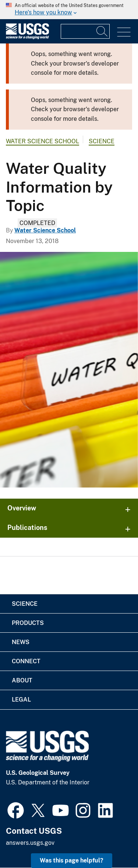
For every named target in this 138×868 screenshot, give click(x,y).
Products (28, 623)
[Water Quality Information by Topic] (69, 370)
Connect (26, 661)
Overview (22, 508)
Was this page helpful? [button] (72, 860)
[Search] (102, 31)
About (22, 680)
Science (102, 141)
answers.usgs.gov (30, 843)
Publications (27, 528)
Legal (21, 700)
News (21, 642)
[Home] (27, 37)
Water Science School (43, 141)
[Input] (85, 31)
